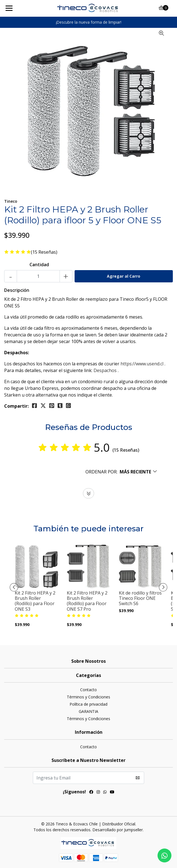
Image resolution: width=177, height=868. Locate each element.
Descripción (17, 290)
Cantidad (39, 265)
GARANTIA (88, 711)
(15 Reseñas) (44, 252)
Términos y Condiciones (88, 697)
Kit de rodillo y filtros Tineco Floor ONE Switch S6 (140, 598)
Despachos (105, 370)
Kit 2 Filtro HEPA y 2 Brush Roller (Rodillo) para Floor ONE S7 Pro (87, 601)
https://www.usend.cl (142, 364)
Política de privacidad (88, 704)
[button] (121, 472)
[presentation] (14, 587)
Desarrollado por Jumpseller (118, 830)
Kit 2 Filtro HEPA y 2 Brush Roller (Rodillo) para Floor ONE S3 (35, 601)
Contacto (88, 690)
